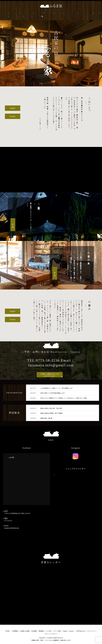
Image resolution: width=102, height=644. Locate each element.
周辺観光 (37, 13)
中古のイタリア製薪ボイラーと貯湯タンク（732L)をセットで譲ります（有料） (64, 398)
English (97, 13)
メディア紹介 (57, 631)
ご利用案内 (10, 13)
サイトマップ (91, 631)
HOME (3, 13)
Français (3, 16)
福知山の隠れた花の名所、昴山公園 (51, 408)
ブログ (79, 13)
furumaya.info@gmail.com (12, 528)
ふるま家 (11, 457)
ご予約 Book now (88, 13)
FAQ (74, 13)
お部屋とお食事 (20, 13)
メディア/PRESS (53, 13)
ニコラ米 (44, 13)
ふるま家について (65, 13)
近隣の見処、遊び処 (46, 418)
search (8, 16)
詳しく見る (13, 224)
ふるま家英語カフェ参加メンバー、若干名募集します (56, 388)
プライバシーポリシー (51, 634)
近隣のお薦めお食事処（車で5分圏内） (52, 413)
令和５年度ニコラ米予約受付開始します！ (53, 393)
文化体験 (29, 13)
